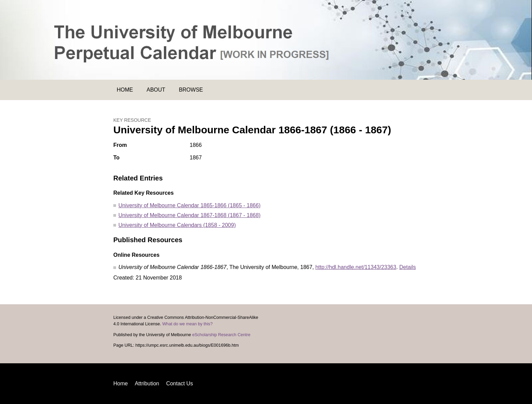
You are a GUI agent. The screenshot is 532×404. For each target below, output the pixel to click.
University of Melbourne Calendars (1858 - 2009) (177, 225)
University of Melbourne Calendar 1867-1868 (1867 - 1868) (189, 215)
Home (125, 90)
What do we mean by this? (187, 324)
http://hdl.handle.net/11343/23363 (356, 267)
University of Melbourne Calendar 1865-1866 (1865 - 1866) (189, 205)
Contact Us (180, 383)
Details (408, 267)
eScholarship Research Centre (221, 335)
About (156, 90)
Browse (191, 90)
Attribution (147, 383)
